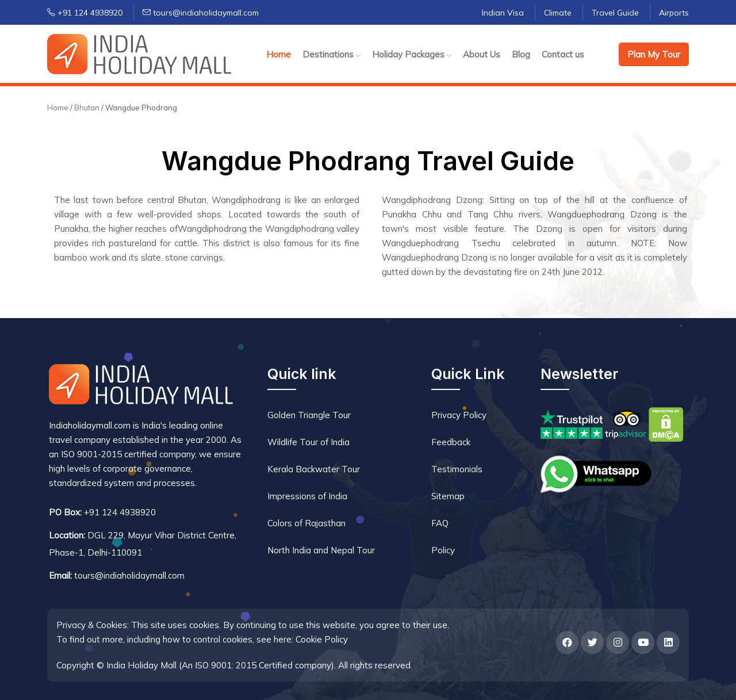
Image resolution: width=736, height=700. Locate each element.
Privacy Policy (459, 415)
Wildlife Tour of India (308, 442)
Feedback (451, 442)
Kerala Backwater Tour (314, 469)
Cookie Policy (322, 639)
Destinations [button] (331, 54)
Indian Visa (503, 13)
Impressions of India (307, 496)
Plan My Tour (654, 54)
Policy (443, 550)
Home (279, 54)
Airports (674, 13)
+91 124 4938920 (85, 13)
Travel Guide (615, 13)
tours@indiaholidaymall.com (201, 13)
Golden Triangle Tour (309, 415)
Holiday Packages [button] (412, 54)
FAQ (440, 523)
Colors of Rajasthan (306, 523)
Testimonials (457, 469)
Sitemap (448, 496)
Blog (521, 54)
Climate (558, 13)
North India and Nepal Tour (321, 550)
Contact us (563, 54)
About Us (482, 54)
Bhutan (88, 108)
